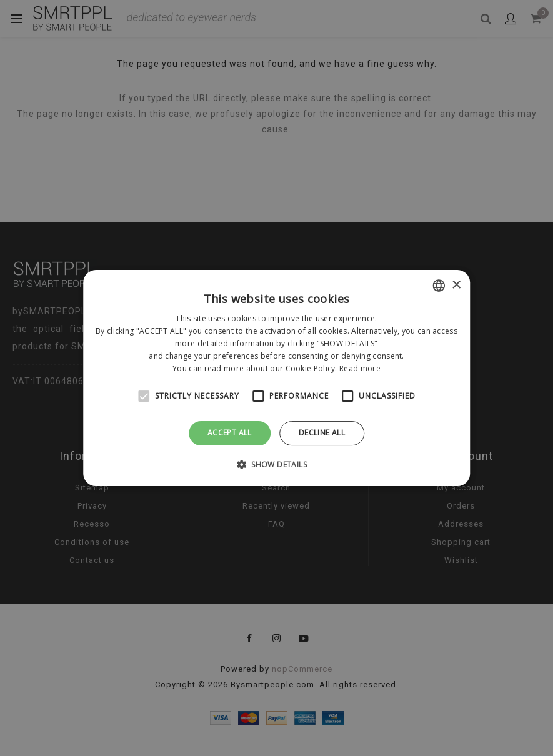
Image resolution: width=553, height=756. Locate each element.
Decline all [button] (322, 433)
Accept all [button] (230, 433)
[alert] (276, 378)
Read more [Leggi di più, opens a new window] (360, 368)
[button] (276, 464)
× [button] (456, 285)
